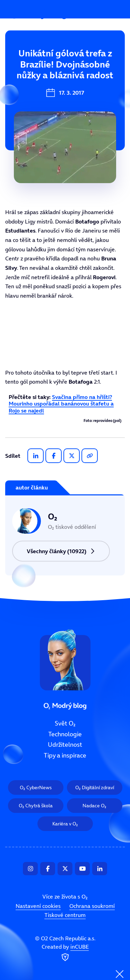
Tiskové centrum (65, 915)
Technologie (27, 88)
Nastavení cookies (38, 906)
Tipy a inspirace (65, 755)
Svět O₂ (20, 65)
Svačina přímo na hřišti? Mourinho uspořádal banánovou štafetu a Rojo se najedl (61, 403)
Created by (65, 953)
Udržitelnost (65, 745)
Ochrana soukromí (92, 906)
